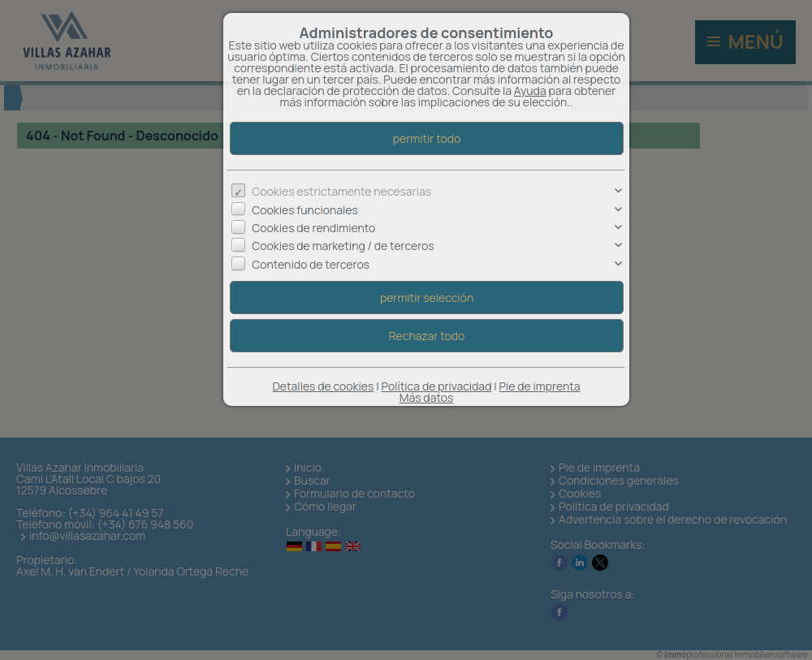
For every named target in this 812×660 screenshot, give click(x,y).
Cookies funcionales (305, 210)
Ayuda (530, 91)
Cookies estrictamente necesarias (341, 191)
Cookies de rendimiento (313, 228)
